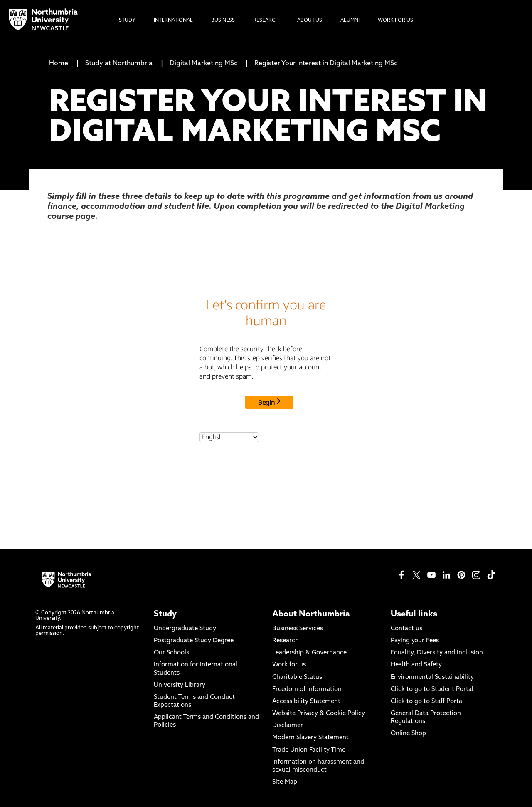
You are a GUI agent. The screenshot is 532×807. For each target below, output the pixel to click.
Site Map (285, 782)
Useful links (414, 614)
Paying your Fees (415, 641)
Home (59, 64)
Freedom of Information (307, 689)
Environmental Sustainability (432, 677)
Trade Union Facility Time (309, 750)
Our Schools (171, 653)
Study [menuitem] (127, 20)
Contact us (406, 629)
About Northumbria (311, 614)
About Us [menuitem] (310, 20)
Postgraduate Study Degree (194, 641)
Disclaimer (288, 726)
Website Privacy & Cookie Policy (319, 714)
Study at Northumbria (119, 64)
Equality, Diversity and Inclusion (437, 653)
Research (286, 641)
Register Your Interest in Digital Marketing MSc (326, 64)
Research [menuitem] (266, 20)
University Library (180, 685)
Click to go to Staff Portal (427, 702)
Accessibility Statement (306, 702)
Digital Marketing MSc (203, 64)
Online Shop (408, 734)
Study (165, 614)
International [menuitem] (173, 20)
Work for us (289, 665)
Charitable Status (297, 677)
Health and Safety (416, 665)
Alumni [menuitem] (350, 20)
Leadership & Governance (309, 653)
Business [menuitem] (223, 20)
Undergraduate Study (185, 629)
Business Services (298, 629)
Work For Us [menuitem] (395, 20)
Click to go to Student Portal (432, 689)
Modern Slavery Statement (310, 738)
